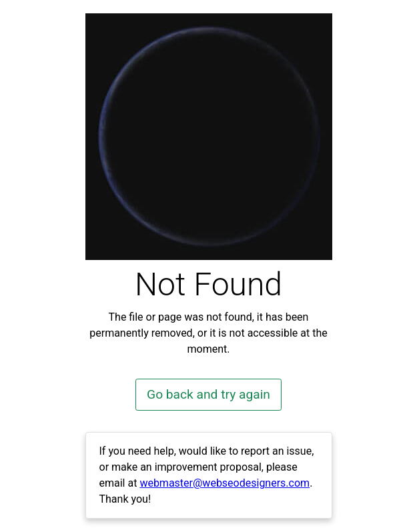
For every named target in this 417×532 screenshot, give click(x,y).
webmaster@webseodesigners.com (225, 483)
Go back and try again (208, 394)
